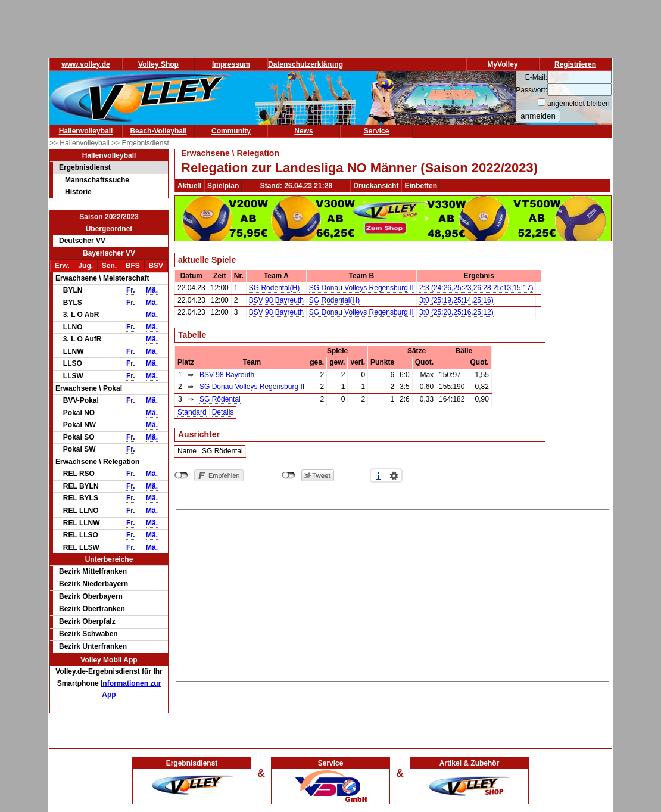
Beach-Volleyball (158, 131)
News (303, 131)
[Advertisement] (393, 593)
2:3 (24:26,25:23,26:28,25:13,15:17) (476, 288)
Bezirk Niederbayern (93, 584)
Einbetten (421, 186)
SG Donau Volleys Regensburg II (361, 288)
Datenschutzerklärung (305, 64)
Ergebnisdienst (85, 167)
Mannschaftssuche (97, 180)
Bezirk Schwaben (88, 634)
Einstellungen (394, 475)
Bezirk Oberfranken (92, 609)
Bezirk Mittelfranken (93, 571)
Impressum (231, 64)
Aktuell (189, 186)
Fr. (131, 290)
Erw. (62, 266)
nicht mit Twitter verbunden (289, 475)
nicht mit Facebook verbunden (181, 475)
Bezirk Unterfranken (93, 646)
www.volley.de (85, 64)
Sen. (109, 266)
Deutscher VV (82, 241)
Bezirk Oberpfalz (87, 621)
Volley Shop (158, 64)
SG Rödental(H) (274, 288)
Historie (78, 192)
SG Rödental (220, 399)
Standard (192, 412)
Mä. (152, 290)
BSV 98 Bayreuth (276, 300)
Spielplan (223, 186)
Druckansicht (376, 186)
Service (377, 131)
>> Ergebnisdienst (140, 143)
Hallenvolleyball (86, 131)
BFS (133, 266)
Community (231, 131)
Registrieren (575, 64)
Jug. (85, 266)
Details (223, 412)
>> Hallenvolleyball (80, 143)
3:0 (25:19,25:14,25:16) (456, 300)
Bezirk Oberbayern (91, 596)
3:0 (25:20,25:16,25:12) (456, 312)
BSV (156, 266)
